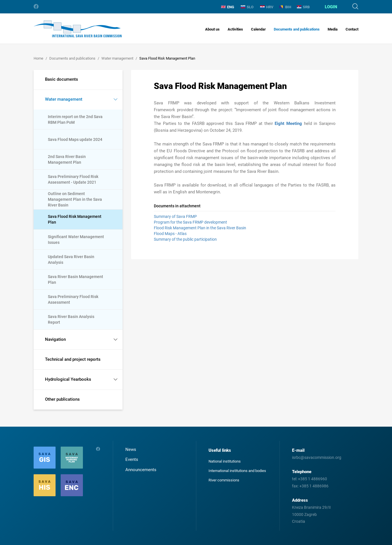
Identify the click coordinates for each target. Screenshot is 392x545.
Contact (352, 29)
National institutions (225, 461)
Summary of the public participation (185, 239)
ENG (228, 7)
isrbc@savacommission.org (317, 457)
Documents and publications (297, 29)
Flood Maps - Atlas (170, 234)
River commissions (224, 480)
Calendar (258, 29)
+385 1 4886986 (314, 486)
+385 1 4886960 (313, 479)
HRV (267, 7)
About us (212, 29)
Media (333, 29)
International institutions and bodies (237, 471)
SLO (247, 7)
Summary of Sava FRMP (175, 216)
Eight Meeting (288, 123)
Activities (235, 29)
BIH (285, 7)
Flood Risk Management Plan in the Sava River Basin (200, 228)
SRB (303, 7)
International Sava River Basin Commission (78, 29)
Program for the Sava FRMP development (190, 222)
